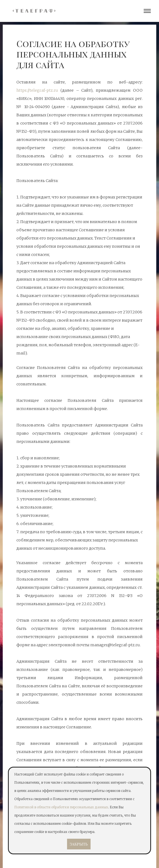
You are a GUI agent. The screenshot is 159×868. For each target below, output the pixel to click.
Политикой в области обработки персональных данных (61, 807)
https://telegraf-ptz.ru (37, 90)
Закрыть (79, 844)
